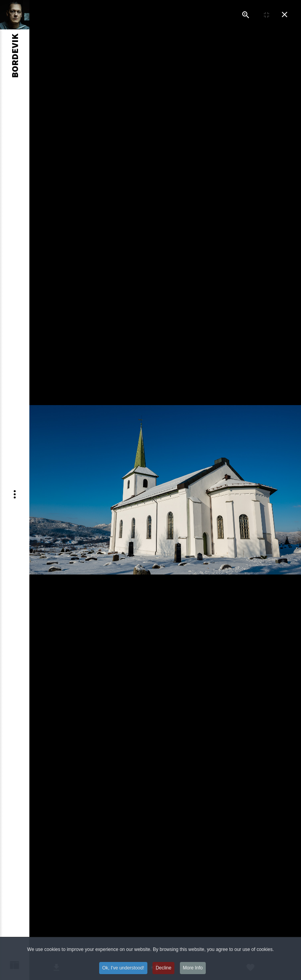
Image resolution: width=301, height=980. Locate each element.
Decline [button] (163, 973)
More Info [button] (193, 973)
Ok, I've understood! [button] (123, 973)
